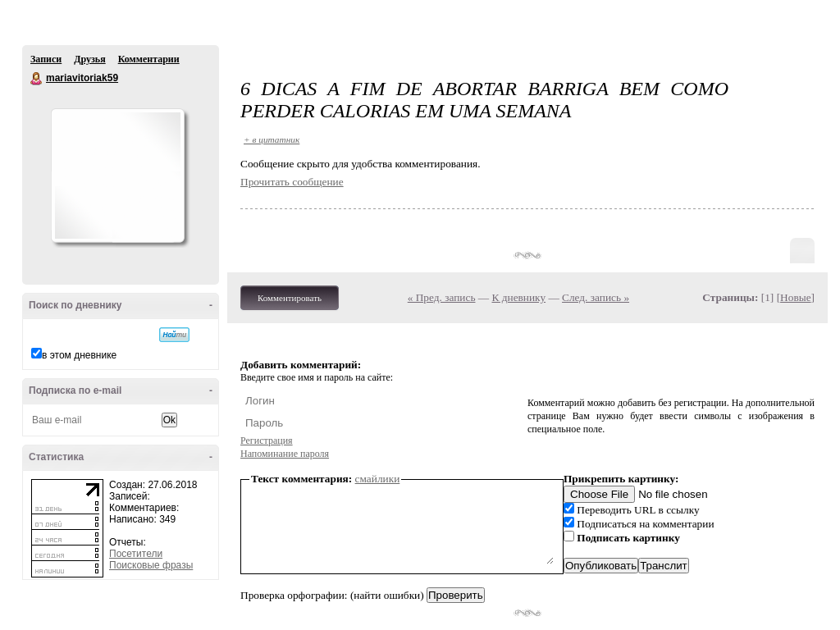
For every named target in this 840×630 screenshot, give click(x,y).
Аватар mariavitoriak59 (117, 176)
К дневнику (519, 297)
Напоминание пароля (285, 454)
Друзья (89, 59)
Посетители (136, 554)
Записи (46, 59)
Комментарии (149, 59)
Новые (795, 297)
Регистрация (267, 441)
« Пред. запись (442, 297)
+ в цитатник (272, 139)
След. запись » (596, 297)
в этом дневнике (79, 355)
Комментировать (290, 298)
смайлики (378, 479)
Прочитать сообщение (292, 182)
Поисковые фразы (151, 565)
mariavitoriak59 (37, 79)
